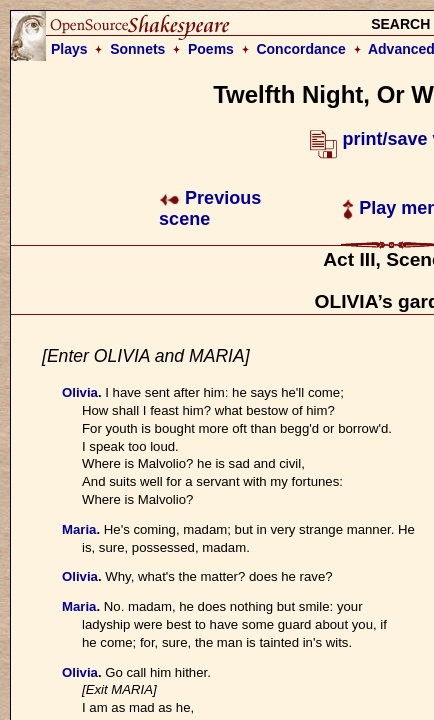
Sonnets (137, 49)
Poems (211, 49)
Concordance (300, 49)
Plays (69, 49)
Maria (79, 529)
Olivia (80, 392)
